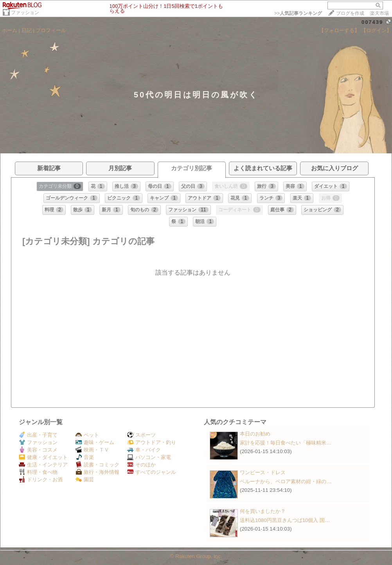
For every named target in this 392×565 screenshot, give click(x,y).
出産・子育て (38, 435)
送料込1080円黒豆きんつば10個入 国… (285, 520)
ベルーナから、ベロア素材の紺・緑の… (286, 481)
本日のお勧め (255, 434)
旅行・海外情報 (97, 472)
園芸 (85, 480)
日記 (27, 30)
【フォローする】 (339, 30)
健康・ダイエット (43, 457)
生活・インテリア (43, 465)
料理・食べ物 (38, 472)
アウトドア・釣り (152, 442)
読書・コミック (97, 465)
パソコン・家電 (149, 457)
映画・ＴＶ (92, 450)
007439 (372, 22)
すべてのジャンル (152, 472)
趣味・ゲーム (95, 442)
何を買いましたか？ (263, 511)
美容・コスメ (38, 450)
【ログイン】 (376, 30)
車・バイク (144, 450)
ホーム (10, 30)
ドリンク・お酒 (41, 480)
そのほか (141, 465)
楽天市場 (379, 13)
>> (298, 13)
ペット (87, 435)
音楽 (85, 457)
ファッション (25, 13)
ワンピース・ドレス (263, 472)
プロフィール (51, 30)
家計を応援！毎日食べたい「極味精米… (286, 443)
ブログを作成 (350, 13)
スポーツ (141, 435)
